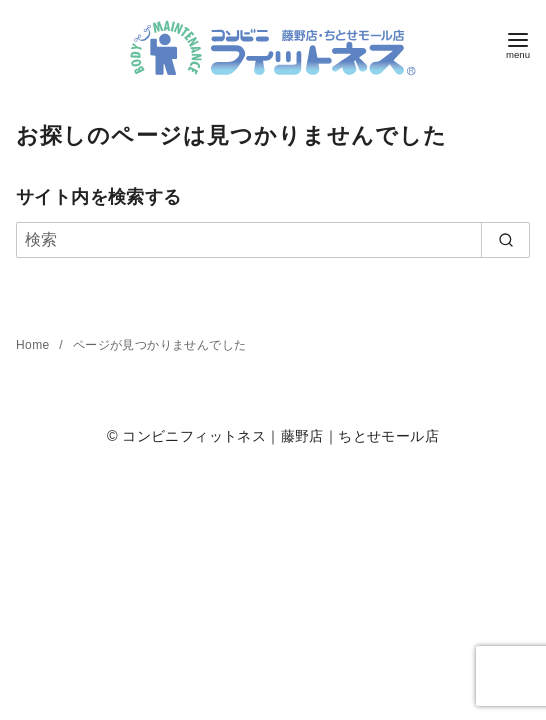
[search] (505, 240)
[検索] (273, 240)
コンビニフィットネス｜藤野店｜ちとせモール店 (280, 436)
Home (34, 345)
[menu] (518, 43)
